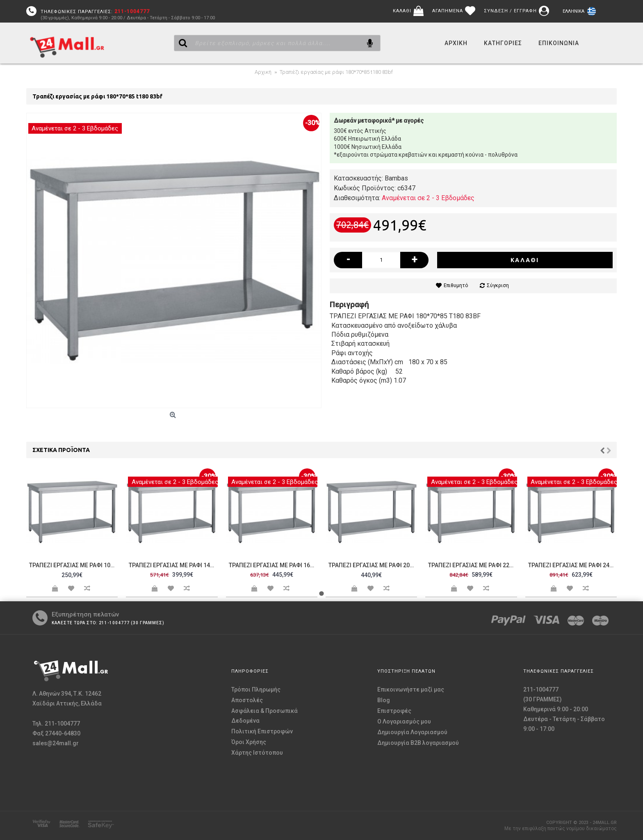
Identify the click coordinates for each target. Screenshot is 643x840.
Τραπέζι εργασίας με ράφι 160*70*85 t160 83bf (273, 565)
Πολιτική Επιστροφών (262, 731)
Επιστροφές (394, 711)
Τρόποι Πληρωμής (256, 689)
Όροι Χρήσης (249, 742)
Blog (384, 700)
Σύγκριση (498, 285)
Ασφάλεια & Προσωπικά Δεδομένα (264, 716)
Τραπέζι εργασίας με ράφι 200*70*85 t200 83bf (373, 565)
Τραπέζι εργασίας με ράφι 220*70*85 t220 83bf (472, 565)
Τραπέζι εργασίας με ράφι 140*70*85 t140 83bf (173, 565)
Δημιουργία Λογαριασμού (412, 732)
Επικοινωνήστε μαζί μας (411, 689)
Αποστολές (247, 700)
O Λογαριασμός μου (404, 721)
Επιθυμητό (456, 285)
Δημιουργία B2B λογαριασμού (418, 743)
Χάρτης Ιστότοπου (257, 753)
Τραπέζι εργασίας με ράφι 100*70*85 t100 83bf (73, 565)
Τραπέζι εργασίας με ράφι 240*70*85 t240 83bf (572, 565)
